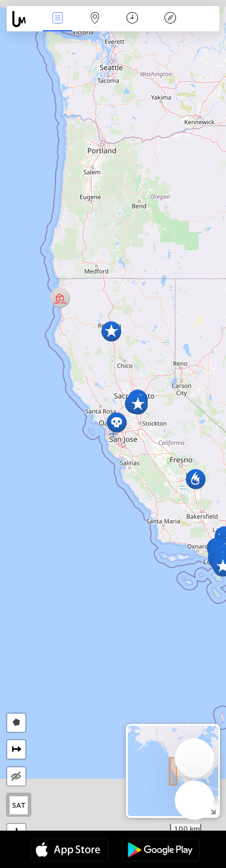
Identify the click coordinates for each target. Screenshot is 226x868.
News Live (57, 19)
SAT (19, 805)
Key (170, 19)
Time (132, 19)
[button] (196, 479)
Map (95, 19)
